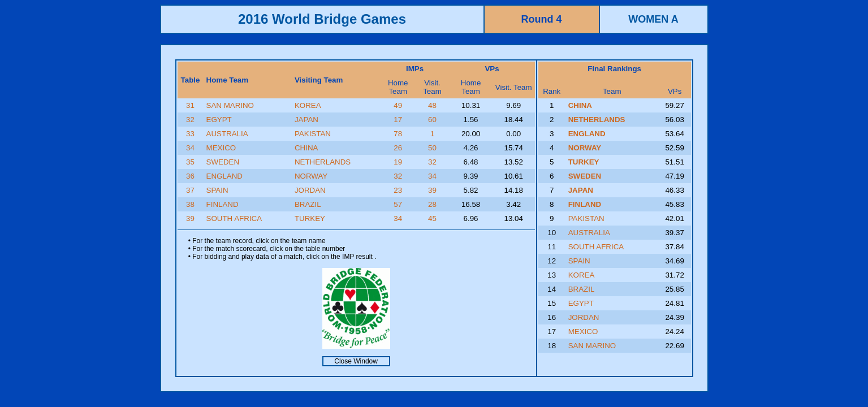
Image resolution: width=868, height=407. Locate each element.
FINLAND (223, 204)
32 (190, 120)
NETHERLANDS (323, 162)
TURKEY (310, 218)
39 (432, 190)
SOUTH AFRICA (234, 218)
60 (432, 120)
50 (432, 148)
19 (398, 162)
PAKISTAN (313, 134)
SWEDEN (223, 162)
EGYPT (219, 120)
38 (190, 204)
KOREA (308, 105)
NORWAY (311, 176)
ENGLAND (224, 176)
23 (398, 190)
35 (190, 162)
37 (190, 190)
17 (398, 120)
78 (398, 134)
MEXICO (221, 148)
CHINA (306, 148)
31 (190, 105)
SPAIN (217, 190)
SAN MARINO (230, 105)
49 (398, 105)
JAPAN (306, 120)
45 (432, 218)
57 (398, 204)
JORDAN (310, 190)
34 (190, 148)
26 (398, 148)
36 (190, 176)
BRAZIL (308, 204)
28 (432, 204)
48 (432, 105)
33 (190, 134)
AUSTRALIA (227, 134)
